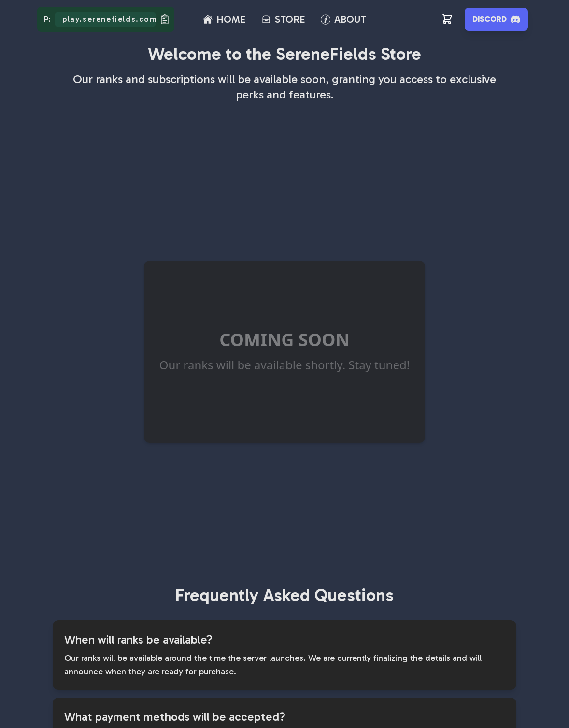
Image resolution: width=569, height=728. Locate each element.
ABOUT (350, 19)
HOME (231, 19)
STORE (290, 19)
